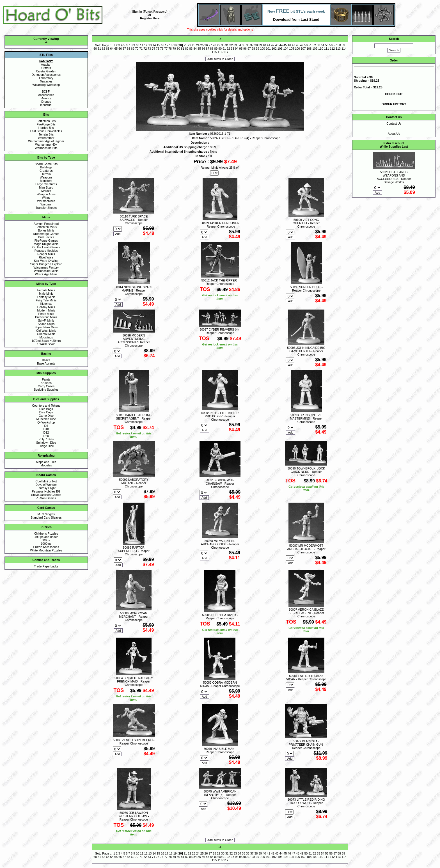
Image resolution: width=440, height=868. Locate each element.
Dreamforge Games (46, 234)
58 (339, 45)
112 (332, 49)
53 (318, 45)
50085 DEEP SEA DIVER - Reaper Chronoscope (220, 617)
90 (220, 49)
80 (178, 49)
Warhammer (46, 138)
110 (321, 49)
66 (120, 49)
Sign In (137, 12)
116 (220, 52)
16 (162, 45)
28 (214, 45)
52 (314, 45)
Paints (46, 379)
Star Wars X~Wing (46, 261)
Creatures (46, 171)
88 (212, 49)
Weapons (46, 177)
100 (262, 49)
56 (331, 45)
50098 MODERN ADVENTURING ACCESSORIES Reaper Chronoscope (134, 340)
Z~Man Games (46, 498)
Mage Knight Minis (46, 244)
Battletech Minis (46, 227)
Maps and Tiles (46, 462)
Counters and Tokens (46, 406)
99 (258, 49)
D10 (46, 429)
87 (208, 49)
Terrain (46, 174)
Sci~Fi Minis (46, 320)
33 (235, 45)
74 (153, 49)
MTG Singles (46, 514)
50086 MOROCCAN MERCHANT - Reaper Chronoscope (134, 617)
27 (210, 45)
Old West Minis (46, 331)
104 (286, 49)
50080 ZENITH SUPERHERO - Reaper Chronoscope (134, 742)
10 (137, 45)
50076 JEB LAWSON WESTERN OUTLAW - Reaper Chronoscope (134, 816)
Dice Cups (46, 412)
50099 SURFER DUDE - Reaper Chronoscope (306, 289)
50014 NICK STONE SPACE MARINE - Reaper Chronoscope (134, 290)
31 (227, 45)
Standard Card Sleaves (46, 517)
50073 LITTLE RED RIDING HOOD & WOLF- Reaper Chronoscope (306, 803)
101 (268, 49)
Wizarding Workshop (46, 85)
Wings (46, 198)
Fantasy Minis (46, 297)
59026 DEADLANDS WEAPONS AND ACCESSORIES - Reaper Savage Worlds (394, 177)
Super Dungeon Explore (46, 264)
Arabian (46, 65)
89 (216, 49)
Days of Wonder (46, 485)
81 (183, 49)
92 (228, 49)
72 (145, 49)
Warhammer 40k (46, 145)
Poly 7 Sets (46, 439)
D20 (46, 436)
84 (195, 49)
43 (277, 45)
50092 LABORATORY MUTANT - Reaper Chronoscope (134, 483)
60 (95, 49)
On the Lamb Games (46, 247)
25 (202, 45)
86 (203, 49)
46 (289, 45)
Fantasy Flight (46, 488)
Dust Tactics (46, 237)
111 (327, 49)
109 (315, 49)
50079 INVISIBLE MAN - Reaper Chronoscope (220, 750)
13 (150, 45)
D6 (46, 426)
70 (137, 49)
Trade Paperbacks (46, 566)
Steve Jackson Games (46, 495)
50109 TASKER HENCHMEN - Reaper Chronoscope (220, 225)
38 (256, 45)
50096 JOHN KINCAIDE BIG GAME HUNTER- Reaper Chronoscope (306, 351)
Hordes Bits (46, 128)
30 (223, 45)
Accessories (46, 95)
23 (194, 45)
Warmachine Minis (46, 271)
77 (166, 49)
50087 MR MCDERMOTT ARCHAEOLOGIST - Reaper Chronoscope (306, 549)
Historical (46, 304)
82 (187, 49)
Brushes (46, 383)
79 (174, 49)
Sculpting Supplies (46, 390)
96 (245, 49)
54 (323, 45)
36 (248, 45)
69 (133, 49)
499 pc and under (46, 537)
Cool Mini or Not (46, 481)
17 (167, 45)
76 (162, 49)
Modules (46, 465)
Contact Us (394, 123)
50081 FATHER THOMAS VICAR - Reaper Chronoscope (306, 677)
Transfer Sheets (46, 208)
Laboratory (46, 78)
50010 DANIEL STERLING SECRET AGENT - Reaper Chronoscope (134, 418)
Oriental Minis (46, 334)
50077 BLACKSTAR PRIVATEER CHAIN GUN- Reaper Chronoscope (306, 745)
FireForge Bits (46, 124)
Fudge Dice (46, 446)
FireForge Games (46, 241)
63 (108, 49)
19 (175, 45)
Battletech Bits (46, 121)
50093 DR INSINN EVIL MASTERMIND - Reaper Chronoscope (306, 418)
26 (206, 45)
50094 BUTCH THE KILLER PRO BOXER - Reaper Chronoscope (220, 416)
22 (189, 45)
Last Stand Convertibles (46, 131)
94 (237, 49)
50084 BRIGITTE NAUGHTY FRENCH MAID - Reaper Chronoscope (134, 681)
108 (309, 49)
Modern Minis (46, 310)
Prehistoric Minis (46, 317)
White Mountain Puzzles (46, 550)
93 (233, 49)
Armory (46, 98)
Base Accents (46, 363)
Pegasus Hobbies (46, 251)
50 (306, 45)
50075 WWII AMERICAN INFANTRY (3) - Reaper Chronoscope (220, 795)
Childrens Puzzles (46, 533)
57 (335, 45)
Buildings (46, 167)
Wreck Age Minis (46, 274)
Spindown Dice (46, 443)
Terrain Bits (46, 134)
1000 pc (46, 544)
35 (244, 45)
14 (154, 45)
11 (142, 45)
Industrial (46, 105)
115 (214, 52)
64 (112, 49)
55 (327, 45)
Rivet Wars (46, 257)
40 (264, 45)
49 (302, 45)
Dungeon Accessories (46, 75)
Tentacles (46, 81)
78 (170, 49)
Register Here (150, 18)
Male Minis (46, 294)
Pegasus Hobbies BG (46, 491)
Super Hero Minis (46, 327)
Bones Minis (46, 230)
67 (124, 49)
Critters (46, 68)
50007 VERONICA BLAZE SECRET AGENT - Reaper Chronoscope (306, 613)
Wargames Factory (46, 267)
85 (199, 49)
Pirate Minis (46, 314)
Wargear (46, 204)
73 (149, 49)
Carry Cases (46, 386)
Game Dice (46, 416)
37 (252, 45)
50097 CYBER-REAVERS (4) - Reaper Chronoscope (220, 331)
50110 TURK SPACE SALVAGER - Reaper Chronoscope (134, 220)
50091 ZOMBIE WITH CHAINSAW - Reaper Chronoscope (220, 484)
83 (191, 49)
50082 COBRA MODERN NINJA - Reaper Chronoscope (220, 684)
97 (249, 49)
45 (285, 45)
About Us (394, 134)
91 (224, 49)
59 (343, 45)
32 (231, 45)
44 (281, 45)
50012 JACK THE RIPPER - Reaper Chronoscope (220, 282)
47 (294, 45)
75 (158, 49)
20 (180, 45)
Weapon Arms (46, 194)
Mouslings (46, 337)
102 (274, 49)
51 (310, 45)
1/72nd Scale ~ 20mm (46, 341)
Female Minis (46, 290)
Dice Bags (46, 409)
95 (241, 49)
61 (99, 49)
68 (129, 49)
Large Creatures (46, 184)
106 (297, 49)
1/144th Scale (46, 344)
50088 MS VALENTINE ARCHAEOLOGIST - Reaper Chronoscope (220, 544)
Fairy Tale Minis (46, 300)
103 (280, 49)
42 (273, 45)
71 (141, 49)
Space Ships (46, 324)
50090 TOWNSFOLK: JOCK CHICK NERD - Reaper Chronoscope (306, 472)
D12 (46, 432)
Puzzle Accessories (46, 547)
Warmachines (46, 201)
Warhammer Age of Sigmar (46, 141)
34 (239, 45)
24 (198, 45)
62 (104, 49)
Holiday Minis (46, 307)
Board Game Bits (46, 164)
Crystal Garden (46, 71)
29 (219, 45)
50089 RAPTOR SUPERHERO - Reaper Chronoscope (134, 551)
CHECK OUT (394, 94)
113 (338, 49)
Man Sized (46, 187)
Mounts (46, 191)
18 (171, 45)
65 (116, 49)
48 (298, 45)
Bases (46, 360)
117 (226, 52)
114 (344, 49)
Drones (46, 102)
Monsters (46, 181)
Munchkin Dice (46, 419)
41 (269, 45)
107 (303, 49)
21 (185, 45)
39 (260, 45)
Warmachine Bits (46, 148)
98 (253, 49)
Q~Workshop (46, 422)
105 (292, 49)
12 (146, 45)
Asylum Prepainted (46, 224)
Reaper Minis (46, 254)
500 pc (46, 540)
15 (158, 45)
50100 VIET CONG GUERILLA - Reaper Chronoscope (306, 223)
